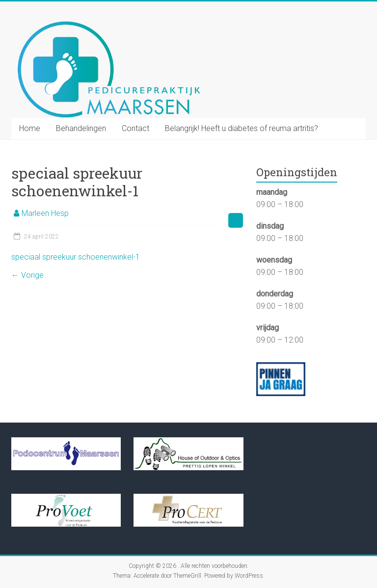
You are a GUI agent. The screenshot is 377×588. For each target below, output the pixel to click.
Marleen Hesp (45, 213)
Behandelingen (81, 128)
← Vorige (27, 275)
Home (30, 128)
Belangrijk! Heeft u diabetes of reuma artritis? (242, 128)
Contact (135, 128)
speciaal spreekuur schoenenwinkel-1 (76, 257)
